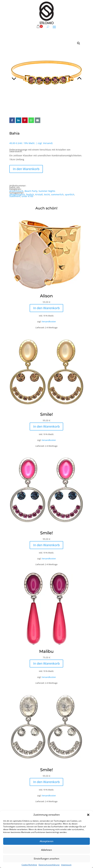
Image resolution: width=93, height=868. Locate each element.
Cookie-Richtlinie (29, 865)
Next (65, 75)
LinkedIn (18, 120)
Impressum (66, 865)
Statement (15, 196)
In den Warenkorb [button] (46, 308)
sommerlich (57, 194)
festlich (30, 194)
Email (38, 120)
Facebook (12, 120)
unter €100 (27, 196)
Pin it (25, 120)
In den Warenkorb (26, 169)
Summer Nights (47, 191)
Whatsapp (31, 120)
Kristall (39, 194)
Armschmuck (16, 191)
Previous (28, 75)
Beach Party (31, 191)
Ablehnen (46, 850)
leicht (47, 194)
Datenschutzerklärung (49, 865)
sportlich (70, 194)
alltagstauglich (17, 194)
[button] (88, 815)
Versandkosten (49, 322)
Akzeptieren (46, 841)
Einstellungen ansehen (46, 859)
